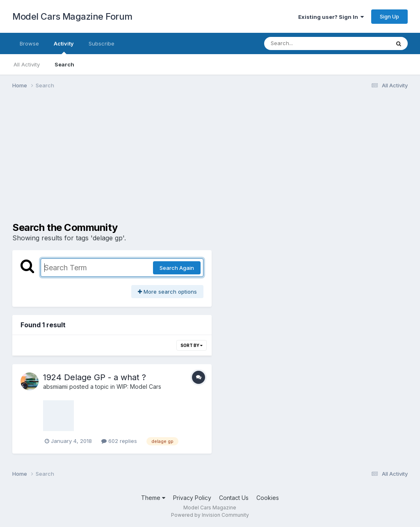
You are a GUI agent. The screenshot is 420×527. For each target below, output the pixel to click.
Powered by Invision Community (210, 515)
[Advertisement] (210, 159)
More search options (167, 292)
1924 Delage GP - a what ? (95, 377)
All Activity (27, 64)
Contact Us (234, 498)
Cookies (268, 498)
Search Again (177, 268)
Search (64, 64)
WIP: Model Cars (139, 387)
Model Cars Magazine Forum (72, 16)
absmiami (55, 387)
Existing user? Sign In (331, 17)
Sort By (192, 345)
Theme (153, 498)
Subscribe (102, 43)
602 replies (119, 441)
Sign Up (389, 16)
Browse (29, 43)
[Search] (305, 43)
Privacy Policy (192, 498)
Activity (64, 47)
